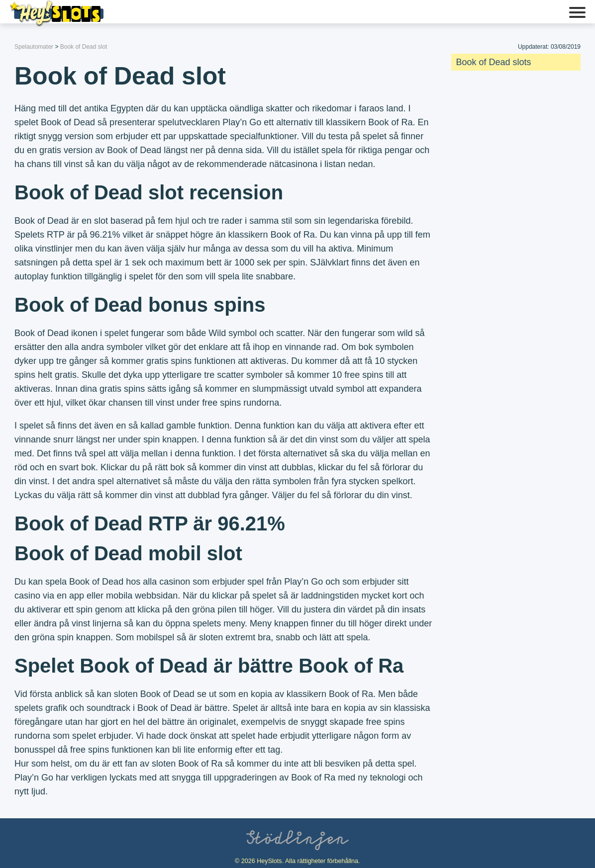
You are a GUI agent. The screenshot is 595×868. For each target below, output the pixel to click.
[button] (578, 13)
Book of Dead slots (494, 62)
